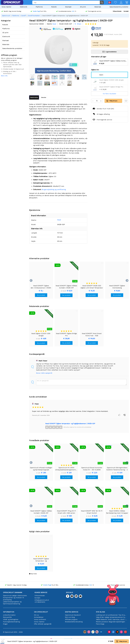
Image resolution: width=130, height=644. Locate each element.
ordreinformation (9, 615)
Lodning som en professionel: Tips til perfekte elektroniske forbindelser (111, 615)
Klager (5, 624)
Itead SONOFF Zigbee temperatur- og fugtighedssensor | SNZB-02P (70, 424)
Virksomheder (117, 11)
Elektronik (24, 7)
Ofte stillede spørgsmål (43, 624)
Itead (59, 220)
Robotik (54, 7)
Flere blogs (100, 624)
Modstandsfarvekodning (74, 622)
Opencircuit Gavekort (73, 615)
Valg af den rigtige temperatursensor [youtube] (111, 617)
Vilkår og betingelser (11, 619)
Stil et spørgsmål (43, 381)
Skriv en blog (70, 617)
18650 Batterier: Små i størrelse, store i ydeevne (111, 619)
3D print (83, 7)
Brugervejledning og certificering (54, 189)
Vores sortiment (40, 619)
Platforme (39, 7)
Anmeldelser (39, 617)
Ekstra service (72, 612)
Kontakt (126, 11)
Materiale (98, 7)
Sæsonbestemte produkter (119, 7)
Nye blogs (100, 612)
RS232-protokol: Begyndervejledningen (110, 622)
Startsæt (68, 7)
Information (9, 612)
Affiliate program (71, 619)
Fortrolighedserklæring (11, 622)
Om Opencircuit (41, 612)
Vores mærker (6, 7)
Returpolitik (7, 617)
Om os (36, 615)
